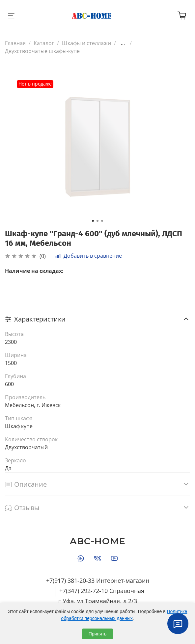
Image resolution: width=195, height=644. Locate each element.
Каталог (44, 43)
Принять (98, 634)
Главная (15, 43)
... (123, 43)
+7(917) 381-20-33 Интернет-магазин (98, 580)
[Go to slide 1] (93, 221)
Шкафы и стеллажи (86, 43)
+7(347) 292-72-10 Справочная (102, 591)
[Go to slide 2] (97, 221)
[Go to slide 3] (102, 221)
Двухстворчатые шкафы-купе (42, 51)
